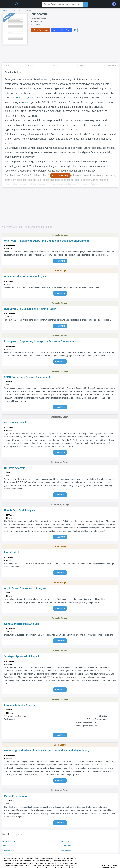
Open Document (41, 30)
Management (8, 850)
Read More (60, 261)
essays (13, 10)
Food (4, 846)
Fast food (65, 841)
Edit (30, 66)
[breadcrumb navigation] (60, 10)
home (4, 10)
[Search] (86, 4)
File (7, 66)
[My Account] (115, 4)
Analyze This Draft (62, 30)
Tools (55, 66)
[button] (4, 3)
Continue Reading (60, 175)
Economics (66, 850)
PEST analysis (23, 98)
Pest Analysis (25, 10)
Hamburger (66, 846)
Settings (81, 66)
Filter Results (110, 66)
